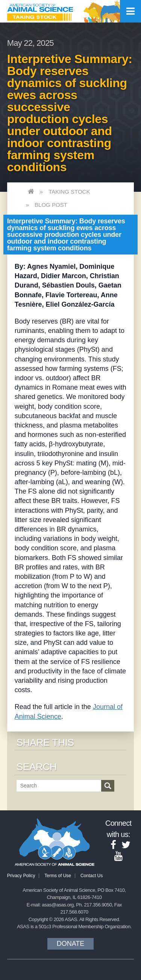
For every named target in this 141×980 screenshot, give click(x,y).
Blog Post (51, 205)
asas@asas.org (58, 905)
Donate (71, 944)
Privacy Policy (21, 876)
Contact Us (92, 876)
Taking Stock (69, 192)
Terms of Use (58, 876)
